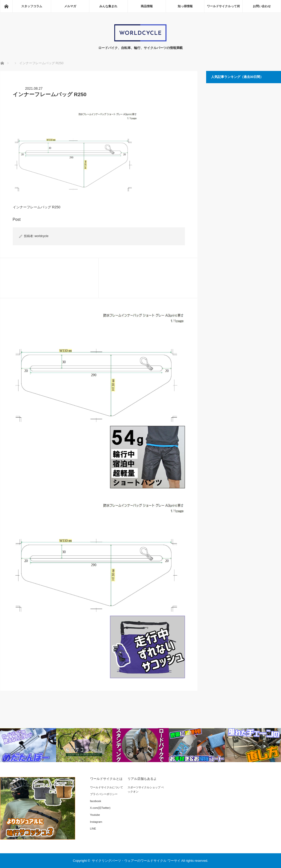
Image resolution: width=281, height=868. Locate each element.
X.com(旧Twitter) (100, 808)
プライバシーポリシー (104, 794)
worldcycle (41, 236)
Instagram (96, 822)
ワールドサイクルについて (107, 787)
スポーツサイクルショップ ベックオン (146, 790)
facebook (96, 801)
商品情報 (147, 6)
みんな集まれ (108, 6)
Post (17, 219)
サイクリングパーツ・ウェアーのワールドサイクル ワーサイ (136, 861)
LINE (93, 829)
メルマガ (70, 6)
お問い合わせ (262, 6)
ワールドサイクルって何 (223, 6)
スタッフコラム (32, 6)
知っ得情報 (185, 6)
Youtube (95, 815)
